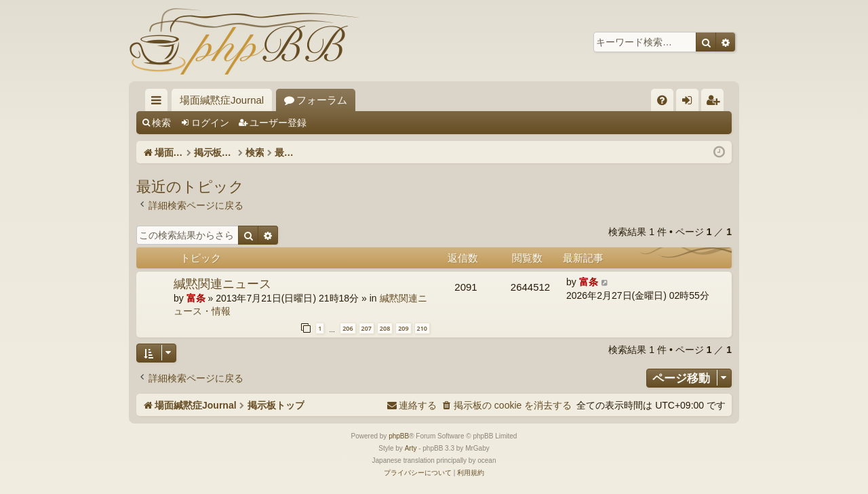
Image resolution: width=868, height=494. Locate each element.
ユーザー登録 (278, 123)
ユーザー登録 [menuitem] (716, 103)
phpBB (399, 436)
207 (367, 328)
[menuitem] (662, 100)
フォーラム (322, 100)
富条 (196, 298)
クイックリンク (159, 103)
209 (403, 328)
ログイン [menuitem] (691, 103)
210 (422, 328)
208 (385, 328)
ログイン (210, 123)
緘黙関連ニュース (222, 283)
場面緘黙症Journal (222, 100)
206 (348, 328)
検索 (161, 123)
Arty (411, 448)
